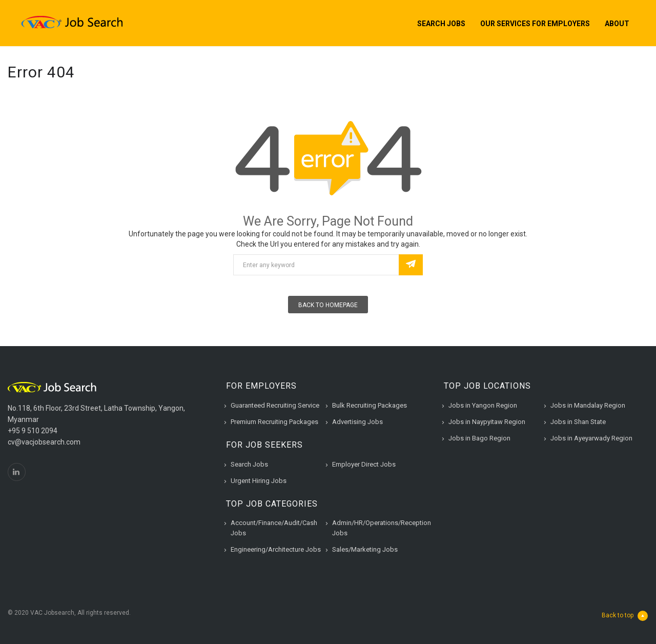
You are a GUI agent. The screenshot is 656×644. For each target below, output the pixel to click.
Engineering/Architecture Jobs (276, 549)
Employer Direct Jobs (364, 464)
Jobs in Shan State (578, 422)
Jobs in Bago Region (479, 438)
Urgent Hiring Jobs (259, 481)
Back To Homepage (328, 305)
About (617, 24)
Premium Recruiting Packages (274, 422)
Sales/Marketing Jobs (365, 549)
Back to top (625, 616)
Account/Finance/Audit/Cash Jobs (274, 528)
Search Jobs (441, 24)
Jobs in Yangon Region (483, 405)
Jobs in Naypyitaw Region (487, 422)
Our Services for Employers (535, 24)
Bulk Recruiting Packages (370, 405)
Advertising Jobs (357, 422)
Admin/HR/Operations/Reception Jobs (382, 528)
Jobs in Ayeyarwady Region (591, 438)
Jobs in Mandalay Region (588, 405)
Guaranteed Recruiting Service (275, 405)
